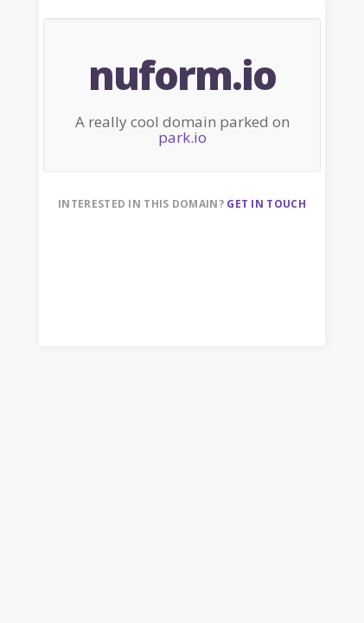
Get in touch (266, 204)
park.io (182, 137)
